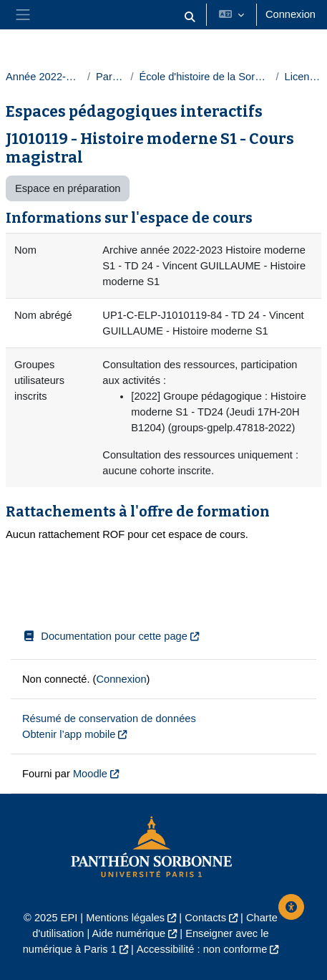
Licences (303, 77)
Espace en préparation (68, 188)
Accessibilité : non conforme (202, 949)
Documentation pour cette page (105, 636)
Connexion (291, 14)
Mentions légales (125, 918)
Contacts (205, 918)
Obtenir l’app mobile (69, 734)
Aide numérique (129, 933)
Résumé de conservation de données (109, 719)
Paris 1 (110, 77)
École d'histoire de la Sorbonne (204, 77)
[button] (190, 18)
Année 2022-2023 (44, 77)
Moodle (90, 774)
